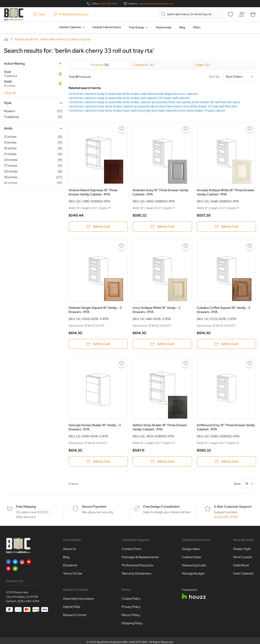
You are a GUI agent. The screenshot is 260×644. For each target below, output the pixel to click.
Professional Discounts (137, 565)
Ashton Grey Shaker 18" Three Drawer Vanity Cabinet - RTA (160, 427)
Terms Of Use (73, 573)
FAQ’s (197, 27)
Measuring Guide (194, 565)
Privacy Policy (131, 607)
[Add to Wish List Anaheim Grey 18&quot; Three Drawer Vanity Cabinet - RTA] (186, 129)
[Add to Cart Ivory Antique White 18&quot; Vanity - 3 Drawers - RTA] (162, 344)
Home (6, 39)
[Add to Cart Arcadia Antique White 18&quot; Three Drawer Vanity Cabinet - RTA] (226, 226)
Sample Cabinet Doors (107, 27)
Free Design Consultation (161, 507)
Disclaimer (70, 565)
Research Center (75, 615)
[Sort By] (239, 77)
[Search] (163, 14)
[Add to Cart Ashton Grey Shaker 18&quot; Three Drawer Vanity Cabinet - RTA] (162, 461)
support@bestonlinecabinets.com (156, 4)
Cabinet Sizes (191, 557)
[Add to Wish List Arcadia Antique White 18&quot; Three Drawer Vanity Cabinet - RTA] (250, 129)
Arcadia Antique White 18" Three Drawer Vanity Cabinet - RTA (226, 192)
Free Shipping (26, 507)
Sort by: (232, 77)
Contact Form (132, 549)
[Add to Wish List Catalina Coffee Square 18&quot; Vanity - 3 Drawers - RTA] (250, 246)
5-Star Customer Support (233, 507)
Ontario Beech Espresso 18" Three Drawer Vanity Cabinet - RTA (93, 192)
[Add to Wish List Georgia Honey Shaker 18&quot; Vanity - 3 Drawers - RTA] (121, 364)
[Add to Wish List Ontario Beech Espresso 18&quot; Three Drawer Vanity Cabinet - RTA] (121, 129)
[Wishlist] (230, 14)
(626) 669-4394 (109, 4)
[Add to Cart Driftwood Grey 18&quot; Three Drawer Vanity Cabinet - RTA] (226, 461)
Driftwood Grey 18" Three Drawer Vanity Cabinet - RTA (226, 427)
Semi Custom (243, 557)
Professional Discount (71, 14)
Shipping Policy (132, 623)
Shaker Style (242, 549)
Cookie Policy (131, 599)
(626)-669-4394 (28, 601)
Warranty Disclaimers (136, 573)
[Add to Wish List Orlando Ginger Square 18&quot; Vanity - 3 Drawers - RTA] (121, 246)
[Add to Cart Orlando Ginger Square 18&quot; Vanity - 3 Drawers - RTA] (98, 344)
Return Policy (131, 615)
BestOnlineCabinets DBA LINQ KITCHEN (122, 642)
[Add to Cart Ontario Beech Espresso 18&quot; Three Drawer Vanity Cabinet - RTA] (98, 226)
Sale (39, 14)
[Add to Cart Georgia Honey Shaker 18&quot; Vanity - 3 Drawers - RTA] (98, 461)
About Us (69, 549)
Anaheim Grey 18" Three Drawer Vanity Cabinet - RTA (161, 192)
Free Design (137, 27)
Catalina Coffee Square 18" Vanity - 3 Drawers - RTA (223, 310)
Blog (182, 27)
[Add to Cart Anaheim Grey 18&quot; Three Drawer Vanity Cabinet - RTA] (162, 226)
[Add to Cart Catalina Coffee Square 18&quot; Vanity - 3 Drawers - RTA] (226, 344)
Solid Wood (241, 565)
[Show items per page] (249, 484)
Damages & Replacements (140, 557)
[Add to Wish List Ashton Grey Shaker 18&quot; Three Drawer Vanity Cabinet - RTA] (186, 364)
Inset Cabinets (243, 573)
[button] (33, 64)
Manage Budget (193, 573)
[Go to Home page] (14, 14)
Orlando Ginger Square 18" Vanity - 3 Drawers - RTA (95, 310)
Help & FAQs (72, 607)
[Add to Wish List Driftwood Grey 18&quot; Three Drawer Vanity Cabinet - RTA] (250, 364)
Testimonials (164, 27)
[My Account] (242, 14)
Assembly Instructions (78, 599)
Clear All (10, 93)
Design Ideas (191, 549)
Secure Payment (94, 507)
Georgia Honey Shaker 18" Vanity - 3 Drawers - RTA (95, 427)
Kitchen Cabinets (70, 27)
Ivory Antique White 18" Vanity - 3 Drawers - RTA (156, 310)
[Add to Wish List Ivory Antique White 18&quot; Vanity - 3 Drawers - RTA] (186, 246)
